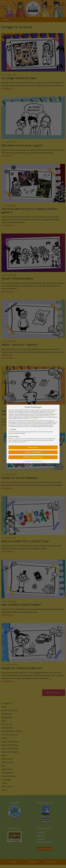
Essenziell (13, 428)
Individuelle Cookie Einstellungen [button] (33, 456)
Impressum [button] (40, 460)
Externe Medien (14, 435)
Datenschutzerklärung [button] (34, 460)
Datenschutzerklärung (33, 417)
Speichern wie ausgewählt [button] (33, 451)
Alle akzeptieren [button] (33, 446)
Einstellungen (51, 414)
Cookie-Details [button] (26, 460)
